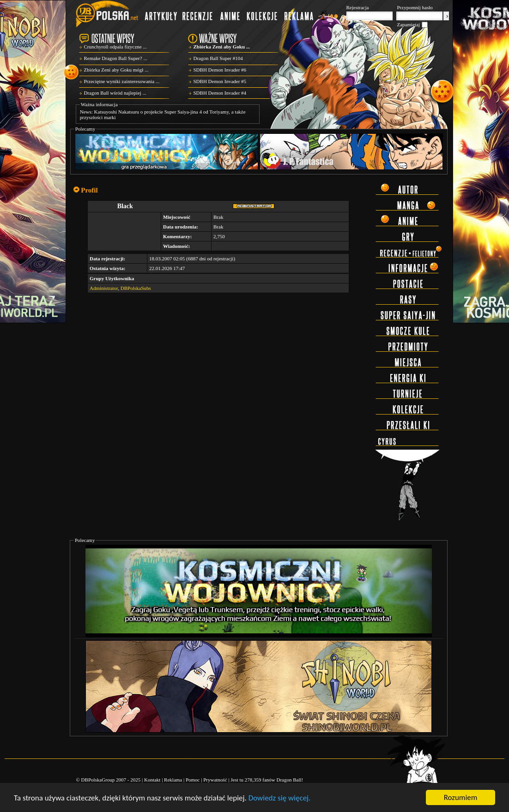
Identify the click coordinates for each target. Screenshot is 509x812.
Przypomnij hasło (415, 7)
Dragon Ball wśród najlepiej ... (115, 93)
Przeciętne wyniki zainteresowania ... (122, 81)
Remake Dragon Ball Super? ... (116, 58)
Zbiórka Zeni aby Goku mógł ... (116, 70)
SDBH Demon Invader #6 (220, 70)
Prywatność (215, 780)
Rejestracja (358, 7)
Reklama (173, 780)
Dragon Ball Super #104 (218, 58)
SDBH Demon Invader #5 (220, 81)
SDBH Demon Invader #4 (220, 93)
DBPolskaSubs (136, 288)
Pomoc (193, 780)
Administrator (104, 288)
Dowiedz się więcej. (280, 798)
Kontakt (152, 780)
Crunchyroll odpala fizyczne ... (115, 47)
